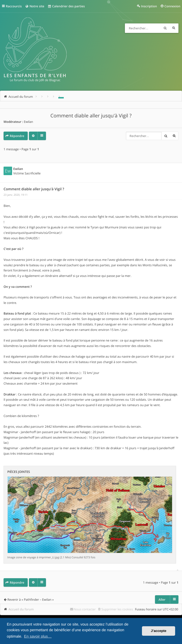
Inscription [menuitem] (149, 6)
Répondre (17, 136)
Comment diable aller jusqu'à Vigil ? (91, 116)
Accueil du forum (21, 609)
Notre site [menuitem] (34, 6)
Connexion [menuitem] (172, 6)
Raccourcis (14, 6)
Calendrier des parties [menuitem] (66, 6)
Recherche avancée (174, 28)
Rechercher (165, 28)
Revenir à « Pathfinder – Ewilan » (30, 600)
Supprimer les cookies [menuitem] (117, 609)
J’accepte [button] (159, 631)
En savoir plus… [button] (38, 637)
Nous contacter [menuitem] (85, 609)
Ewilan (28, 122)
